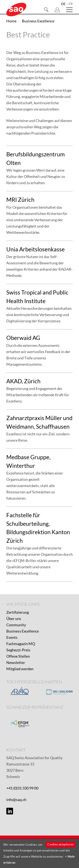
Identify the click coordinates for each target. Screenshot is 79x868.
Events (12, 637)
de (63, 4)
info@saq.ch (16, 800)
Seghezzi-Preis (18, 650)
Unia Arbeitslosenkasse (35, 249)
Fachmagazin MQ (21, 644)
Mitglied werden (20, 669)
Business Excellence (23, 631)
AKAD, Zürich (23, 381)
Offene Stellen (18, 656)
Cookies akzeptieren (61, 844)
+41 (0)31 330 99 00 (22, 788)
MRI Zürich (20, 200)
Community (16, 625)
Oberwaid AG (23, 338)
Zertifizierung (18, 612)
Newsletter (16, 662)
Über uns (14, 619)
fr (71, 4)
